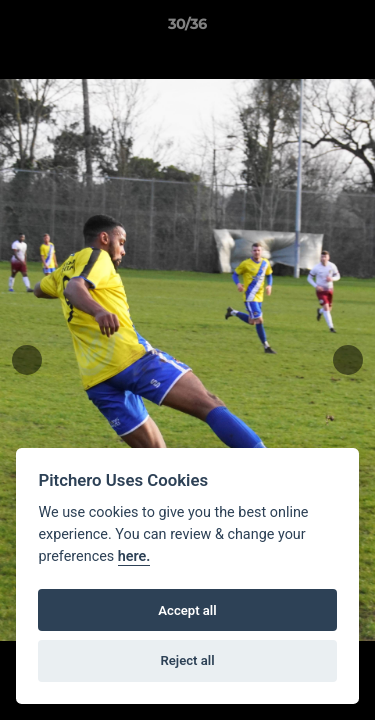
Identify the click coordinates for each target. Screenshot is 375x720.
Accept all (187, 610)
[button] (351, 29)
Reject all (187, 660)
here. (134, 556)
